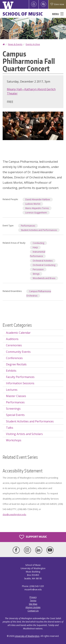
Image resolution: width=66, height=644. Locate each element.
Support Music (33, 537)
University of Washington (27, 636)
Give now (57, 4)
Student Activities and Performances (39, 230)
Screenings (13, 409)
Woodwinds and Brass (44, 278)
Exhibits (11, 371)
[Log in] (34, 4)
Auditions (12, 339)
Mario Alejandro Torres (37, 208)
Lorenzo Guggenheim (36, 213)
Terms (33, 601)
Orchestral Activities (43, 261)
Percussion (38, 269)
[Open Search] (43, 4)
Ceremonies (14, 345)
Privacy (33, 597)
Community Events (18, 352)
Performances (28, 226)
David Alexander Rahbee (38, 199)
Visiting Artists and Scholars (24, 434)
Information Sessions (20, 383)
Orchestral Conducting (44, 265)
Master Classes (16, 396)
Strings (36, 274)
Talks (10, 428)
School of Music (23, 14)
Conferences (14, 358)
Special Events (15, 415)
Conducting (38, 243)
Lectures (12, 390)
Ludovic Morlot (33, 204)
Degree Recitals (16, 364)
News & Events (15, 44)
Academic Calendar (18, 333)
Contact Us (33, 611)
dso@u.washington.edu (14, 514)
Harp (35, 247)
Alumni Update (33, 607)
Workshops (14, 440)
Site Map (33, 604)
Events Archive (33, 44)
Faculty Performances (20, 377)
